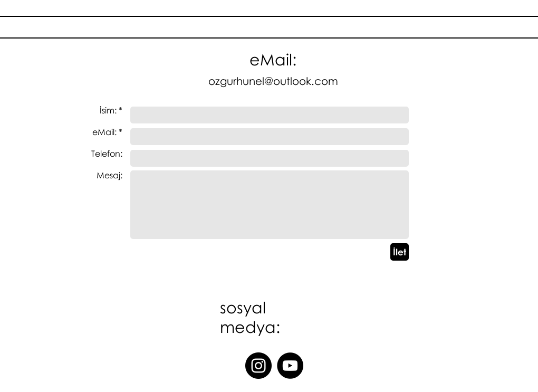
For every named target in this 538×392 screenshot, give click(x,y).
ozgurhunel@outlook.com (273, 81)
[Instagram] (258, 366)
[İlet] (400, 252)
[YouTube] (290, 366)
